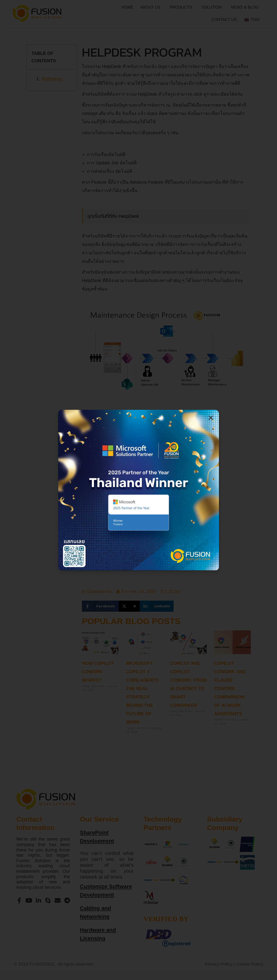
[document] (138, 490)
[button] (211, 418)
